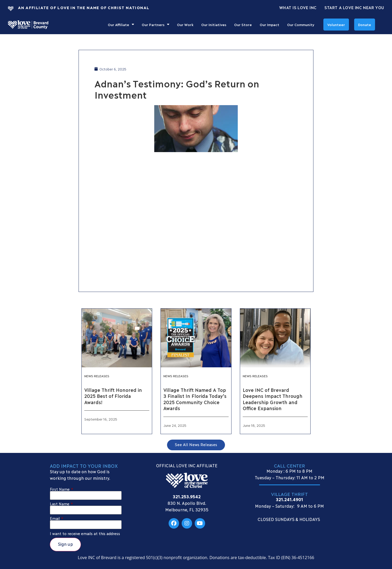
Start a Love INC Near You (354, 7)
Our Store (243, 25)
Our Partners (155, 25)
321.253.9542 (187, 496)
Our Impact (269, 25)
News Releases (97, 376)
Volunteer (336, 25)
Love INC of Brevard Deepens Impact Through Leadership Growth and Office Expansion (272, 399)
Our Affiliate (121, 25)
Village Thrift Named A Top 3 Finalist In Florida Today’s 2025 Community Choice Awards (195, 399)
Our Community (301, 25)
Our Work (185, 25)
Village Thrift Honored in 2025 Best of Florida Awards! (113, 396)
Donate (365, 25)
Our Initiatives (214, 25)
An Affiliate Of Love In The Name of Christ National (84, 7)
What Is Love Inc (298, 7)
